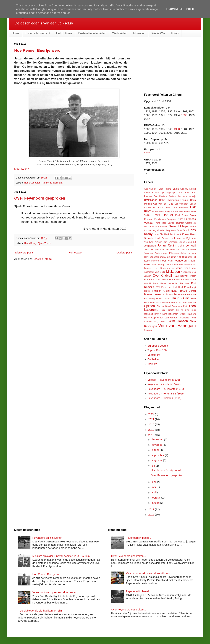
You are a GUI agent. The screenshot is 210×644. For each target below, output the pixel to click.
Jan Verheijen (170, 242)
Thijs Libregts (167, 310)
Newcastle (186, 272)
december (158, 439)
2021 (152, 419)
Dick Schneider (181, 208)
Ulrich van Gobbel (168, 318)
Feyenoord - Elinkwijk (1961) (164, 398)
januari (156, 503)
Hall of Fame (64, 33)
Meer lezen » (22, 169)
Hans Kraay (30, 243)
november (158, 445)
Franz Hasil (160, 223)
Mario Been (183, 268)
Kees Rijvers (151, 261)
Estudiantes (160, 219)
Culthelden (154, 359)
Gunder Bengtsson (166, 230)
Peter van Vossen (179, 280)
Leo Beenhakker (187, 265)
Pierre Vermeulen (169, 283)
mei (154, 487)
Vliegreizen (185, 318)
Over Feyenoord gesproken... (128, 556)
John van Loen (167, 250)
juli (153, 466)
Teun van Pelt (179, 306)
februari (156, 498)
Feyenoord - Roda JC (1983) (165, 384)
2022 (152, 414)
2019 (152, 430)
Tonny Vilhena (160, 314)
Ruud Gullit (180, 298)
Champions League (177, 200)
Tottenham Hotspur (177, 314)
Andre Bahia (172, 189)
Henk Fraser (182, 234)
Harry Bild (159, 234)
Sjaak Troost (44, 243)
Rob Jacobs (170, 294)
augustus (157, 460)
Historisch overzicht (38, 33)
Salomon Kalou (167, 303)
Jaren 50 (191, 242)
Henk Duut (169, 234)
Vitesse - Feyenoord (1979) (164, 380)
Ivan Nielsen (156, 242)
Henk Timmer (162, 238)
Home (16, 33)
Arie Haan (185, 193)
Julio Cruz (171, 257)
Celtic (162, 200)
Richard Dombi (187, 291)
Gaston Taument (176, 223)
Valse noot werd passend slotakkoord (54, 592)
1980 (177, 129)
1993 (184, 115)
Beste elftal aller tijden (92, 33)
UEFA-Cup (150, 318)
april (154, 492)
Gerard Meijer (179, 226)
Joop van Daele (152, 253)
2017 (152, 509)
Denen (168, 208)
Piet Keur (184, 283)
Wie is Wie (158, 33)
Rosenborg (149, 299)
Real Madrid (185, 287)
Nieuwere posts (24, 252)
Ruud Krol (155, 303)
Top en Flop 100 (157, 350)
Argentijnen (172, 193)
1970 (147, 153)
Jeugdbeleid (150, 246)
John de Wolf (187, 246)
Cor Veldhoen (181, 204)
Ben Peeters (160, 196)
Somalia (192, 303)
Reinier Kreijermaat (52, 183)
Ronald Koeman (187, 295)
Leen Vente (172, 265)
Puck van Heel (169, 287)
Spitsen (149, 306)
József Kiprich (157, 257)
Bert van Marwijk (187, 196)
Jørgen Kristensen (170, 253)
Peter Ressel (162, 280)
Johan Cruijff (167, 245)
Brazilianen (151, 200)
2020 (152, 424)
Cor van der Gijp (163, 204)
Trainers (191, 314)
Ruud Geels (163, 299)
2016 (152, 515)
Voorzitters (154, 355)
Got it (190, 9)
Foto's (175, 33)
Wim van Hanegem (177, 325)
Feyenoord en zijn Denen (47, 538)
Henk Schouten (32, 183)
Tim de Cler (182, 310)
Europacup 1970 (175, 219)
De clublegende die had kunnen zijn (41, 611)
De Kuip (158, 207)
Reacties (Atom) (42, 259)
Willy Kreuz (160, 321)
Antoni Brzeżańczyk (154, 193)
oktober (156, 450)
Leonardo (149, 268)
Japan (182, 242)
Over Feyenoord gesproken (40, 198)
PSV (158, 287)
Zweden (148, 330)
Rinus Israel (153, 294)
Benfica (172, 196)
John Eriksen (151, 249)
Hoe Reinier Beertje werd (37, 50)
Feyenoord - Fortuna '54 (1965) (166, 393)
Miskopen (139, 33)
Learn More (175, 9)
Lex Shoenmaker (164, 268)
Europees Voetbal (158, 346)
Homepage (75, 252)
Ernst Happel (163, 215)
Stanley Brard (164, 306)
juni (154, 482)
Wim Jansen (178, 321)
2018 (152, 435)
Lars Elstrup (158, 265)
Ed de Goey (158, 212)
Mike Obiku (160, 272)
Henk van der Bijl (180, 238)
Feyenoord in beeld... (138, 538)
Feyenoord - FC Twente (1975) (166, 389)
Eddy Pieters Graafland (177, 211)
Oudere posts (125, 252)
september (158, 455)
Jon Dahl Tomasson (186, 250)
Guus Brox (182, 230)
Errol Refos (181, 215)
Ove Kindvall (162, 276)
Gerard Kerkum (160, 227)
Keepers (182, 257)
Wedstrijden (120, 33)
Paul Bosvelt (181, 276)
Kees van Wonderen (173, 261)
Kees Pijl (192, 257)
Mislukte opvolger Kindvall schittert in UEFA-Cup (61, 556)
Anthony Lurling (188, 189)
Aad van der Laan (154, 189)
